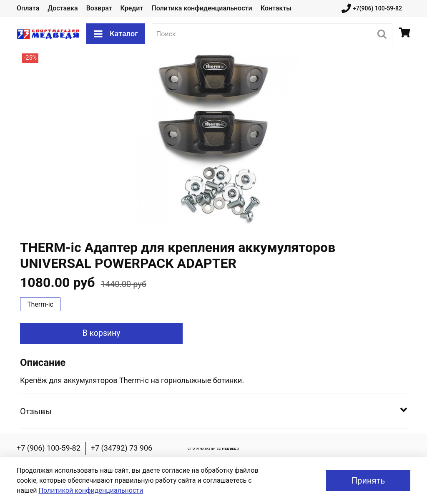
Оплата (28, 8)
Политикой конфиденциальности (91, 490)
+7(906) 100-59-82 (372, 9)
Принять (368, 481)
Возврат (99, 8)
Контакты (276, 8)
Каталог (116, 34)
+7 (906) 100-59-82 (49, 448)
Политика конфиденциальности (202, 8)
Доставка (63, 8)
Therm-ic (40, 304)
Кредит (132, 8)
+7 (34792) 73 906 (122, 448)
